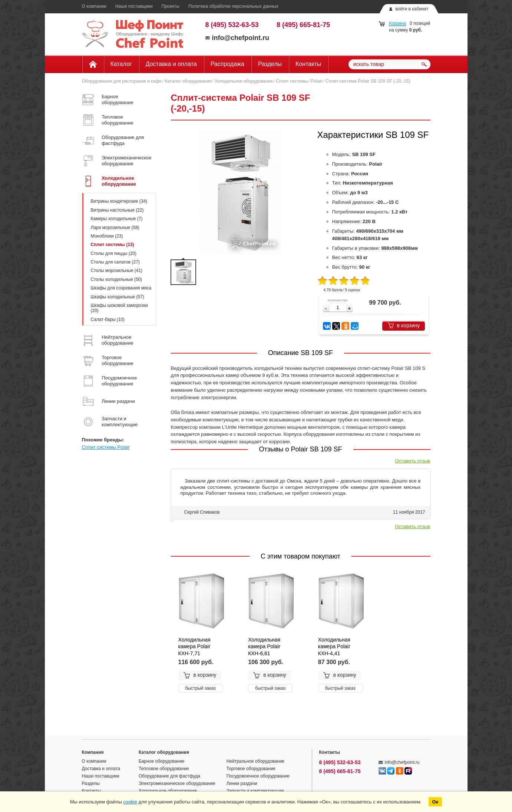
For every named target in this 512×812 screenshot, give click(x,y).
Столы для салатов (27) (115, 262)
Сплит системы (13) (113, 245)
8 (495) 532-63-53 (232, 25)
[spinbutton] (338, 307)
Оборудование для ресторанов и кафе (122, 81)
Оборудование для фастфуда (169, 776)
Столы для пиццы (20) (114, 253)
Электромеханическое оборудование (177, 783)
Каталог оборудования (188, 81)
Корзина (397, 23)
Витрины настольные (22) (117, 210)
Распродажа (227, 64)
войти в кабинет (412, 9)
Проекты (171, 6)
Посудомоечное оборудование (258, 776)
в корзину (404, 325)
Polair (317, 81)
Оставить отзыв (412, 461)
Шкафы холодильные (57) (118, 297)
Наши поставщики (134, 6)
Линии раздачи (242, 783)
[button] (349, 309)
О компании (94, 6)
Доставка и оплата (171, 64)
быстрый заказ (201, 688)
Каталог (121, 64)
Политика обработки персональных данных (233, 6)
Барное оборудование (162, 761)
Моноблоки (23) (107, 236)
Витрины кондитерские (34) (119, 201)
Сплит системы (292, 81)
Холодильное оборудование (244, 81)
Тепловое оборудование (164, 769)
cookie (130, 802)
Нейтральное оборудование (255, 761)
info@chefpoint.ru (237, 38)
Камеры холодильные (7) (117, 219)
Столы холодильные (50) (117, 279)
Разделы (270, 64)
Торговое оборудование (251, 769)
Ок (435, 802)
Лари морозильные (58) (115, 228)
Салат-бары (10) (108, 319)
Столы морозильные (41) (117, 271)
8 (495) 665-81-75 (303, 25)
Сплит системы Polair (106, 447)
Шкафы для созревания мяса (121, 288)
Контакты (308, 64)
